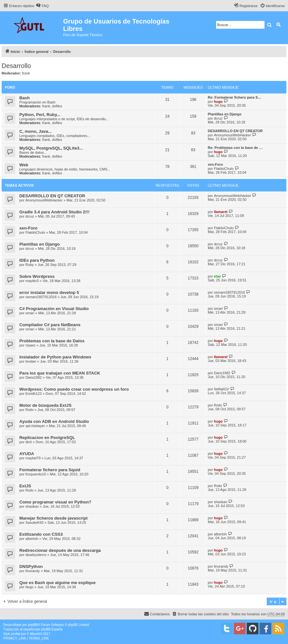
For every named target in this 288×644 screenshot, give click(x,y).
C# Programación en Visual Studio (54, 309)
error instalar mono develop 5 (49, 293)
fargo (29, 587)
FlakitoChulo (224, 169)
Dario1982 (34, 377)
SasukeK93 (34, 522)
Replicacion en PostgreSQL (47, 438)
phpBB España (52, 629)
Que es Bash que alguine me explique (58, 583)
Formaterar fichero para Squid (50, 470)
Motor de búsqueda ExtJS (45, 405)
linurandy (33, 571)
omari (30, 313)
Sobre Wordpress (37, 276)
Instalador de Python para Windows (55, 357)
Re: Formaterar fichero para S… (235, 97)
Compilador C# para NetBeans (50, 325)
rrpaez (30, 345)
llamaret (221, 212)
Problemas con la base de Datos (52, 341)
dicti (29, 442)
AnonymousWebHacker (232, 135)
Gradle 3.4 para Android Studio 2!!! (54, 212)
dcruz (218, 118)
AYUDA (27, 454)
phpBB (33, 625)
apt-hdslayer (35, 426)
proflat (16, 634)
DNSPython (31, 566)
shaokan (32, 506)
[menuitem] (42, 6)
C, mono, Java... (35, 131)
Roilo (29, 410)
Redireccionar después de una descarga (60, 550)
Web (24, 165)
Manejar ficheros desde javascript (53, 518)
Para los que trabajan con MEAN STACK (60, 373)
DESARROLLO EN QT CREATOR (235, 131)
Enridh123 (34, 394)
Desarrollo (16, 66)
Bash (24, 98)
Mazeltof (36, 634)
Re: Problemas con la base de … (235, 148)
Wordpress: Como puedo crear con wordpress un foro (74, 389)
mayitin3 (32, 281)
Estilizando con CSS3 (41, 534)
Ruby (30, 265)
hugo (218, 102)
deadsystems (36, 555)
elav (217, 276)
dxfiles (57, 106)
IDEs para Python (37, 260)
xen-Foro (215, 164)
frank (26, 73)
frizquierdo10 (36, 474)
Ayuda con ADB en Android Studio (54, 421)
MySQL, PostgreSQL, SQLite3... (51, 148)
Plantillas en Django (225, 114)
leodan (31, 361)
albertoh (32, 539)
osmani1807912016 (41, 297)
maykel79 (33, 458)
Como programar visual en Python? (55, 502)
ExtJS (25, 486)
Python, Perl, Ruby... (40, 115)
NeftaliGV (221, 389)
